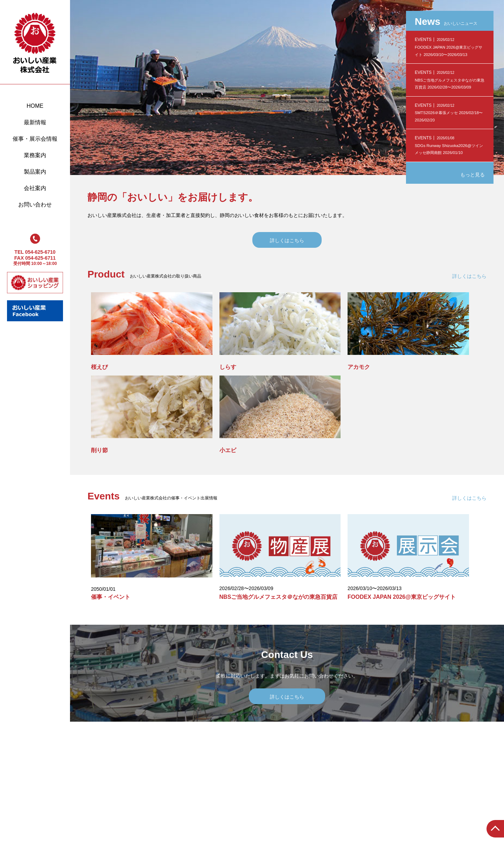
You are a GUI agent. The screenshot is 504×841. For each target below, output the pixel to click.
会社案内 (35, 188)
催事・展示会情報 (35, 139)
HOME (35, 106)
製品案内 (35, 172)
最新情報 (35, 122)
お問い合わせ (35, 205)
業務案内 (35, 155)
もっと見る (472, 175)
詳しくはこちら (287, 240)
